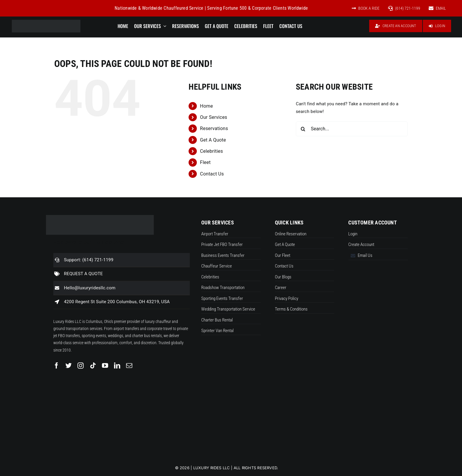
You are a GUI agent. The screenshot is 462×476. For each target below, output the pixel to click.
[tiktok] (93, 366)
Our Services (214, 117)
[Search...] (352, 129)
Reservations (214, 128)
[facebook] (56, 366)
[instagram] (81, 366)
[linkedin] (117, 366)
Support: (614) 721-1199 (89, 260)
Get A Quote (213, 140)
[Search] (303, 129)
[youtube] (105, 366)
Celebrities (212, 151)
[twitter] (69, 366)
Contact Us (212, 174)
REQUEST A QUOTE (83, 274)
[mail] (129, 366)
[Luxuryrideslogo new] (46, 22)
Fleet (205, 162)
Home (207, 106)
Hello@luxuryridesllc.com (90, 288)
